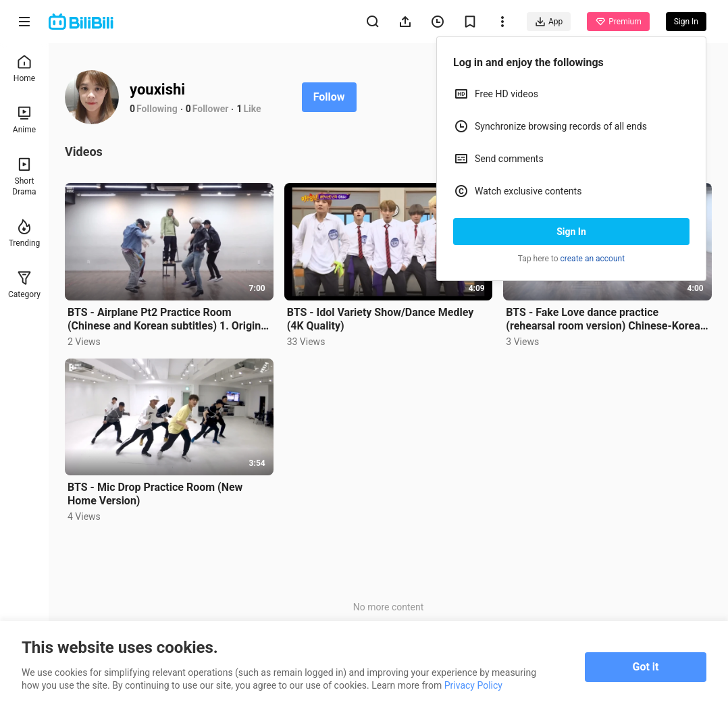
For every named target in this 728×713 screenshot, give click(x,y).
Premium (618, 22)
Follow (329, 97)
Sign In (571, 232)
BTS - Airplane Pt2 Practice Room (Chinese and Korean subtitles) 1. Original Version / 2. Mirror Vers (168, 319)
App (549, 22)
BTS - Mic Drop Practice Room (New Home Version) (155, 494)
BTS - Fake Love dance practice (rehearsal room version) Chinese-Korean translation (606, 319)
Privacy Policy (473, 685)
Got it (646, 667)
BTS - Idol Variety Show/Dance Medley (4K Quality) (381, 319)
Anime (24, 120)
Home (24, 69)
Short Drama (24, 177)
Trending (25, 233)
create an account (593, 259)
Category (24, 285)
